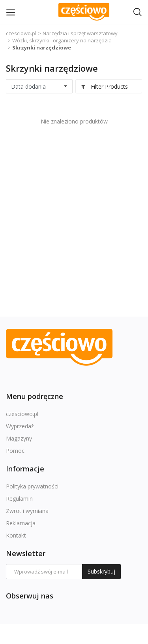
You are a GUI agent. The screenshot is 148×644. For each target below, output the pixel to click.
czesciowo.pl (21, 33)
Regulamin (19, 499)
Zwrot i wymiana (27, 511)
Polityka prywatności (32, 486)
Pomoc (15, 451)
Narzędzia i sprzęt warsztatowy (80, 33)
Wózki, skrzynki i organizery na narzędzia (62, 40)
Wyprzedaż (20, 426)
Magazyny (19, 438)
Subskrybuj (101, 571)
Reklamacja (21, 523)
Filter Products (104, 86)
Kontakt (16, 535)
